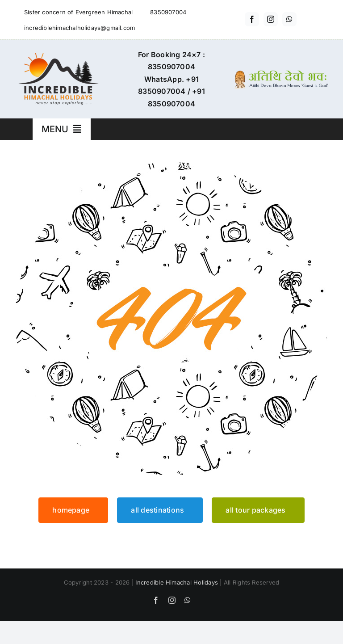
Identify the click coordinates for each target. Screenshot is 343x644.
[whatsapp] (289, 19)
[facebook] (252, 19)
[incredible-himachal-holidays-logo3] (58, 56)
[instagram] (271, 19)
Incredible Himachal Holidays (177, 582)
